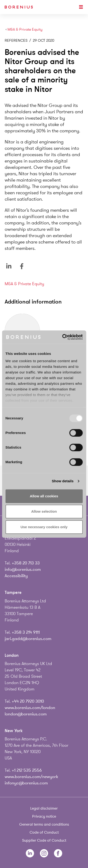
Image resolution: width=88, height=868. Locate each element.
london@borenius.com (26, 714)
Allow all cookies (44, 496)
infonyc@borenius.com (26, 783)
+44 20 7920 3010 (28, 701)
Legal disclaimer (44, 808)
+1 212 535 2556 (27, 770)
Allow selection (44, 511)
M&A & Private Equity (25, 30)
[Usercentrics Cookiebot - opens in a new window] (63, 337)
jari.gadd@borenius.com (28, 639)
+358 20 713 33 (26, 563)
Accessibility (16, 576)
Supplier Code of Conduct (44, 840)
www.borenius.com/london (30, 708)
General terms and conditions (44, 824)
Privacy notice (44, 816)
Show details (63, 481)
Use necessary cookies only (44, 527)
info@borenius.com (23, 569)
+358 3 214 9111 (26, 632)
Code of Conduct (44, 832)
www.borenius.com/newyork (31, 777)
